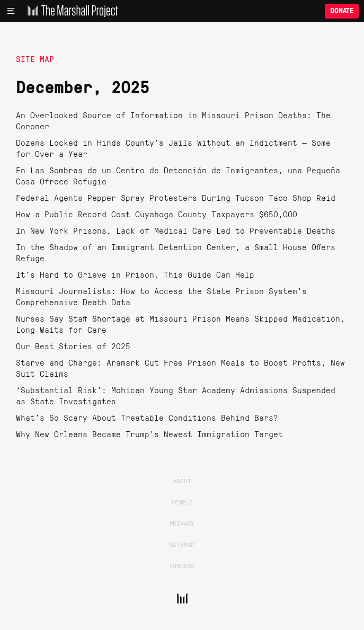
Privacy (182, 523)
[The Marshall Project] (70, 11)
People (182, 502)
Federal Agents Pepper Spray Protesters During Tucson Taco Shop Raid (176, 197)
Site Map (35, 59)
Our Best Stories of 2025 (73, 346)
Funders (182, 565)
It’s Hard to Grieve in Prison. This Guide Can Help (135, 274)
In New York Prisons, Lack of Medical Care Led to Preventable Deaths (176, 230)
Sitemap (182, 544)
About (182, 481)
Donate (342, 11)
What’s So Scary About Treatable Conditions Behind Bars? (147, 417)
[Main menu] (11, 11)
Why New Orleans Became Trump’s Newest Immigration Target (149, 434)
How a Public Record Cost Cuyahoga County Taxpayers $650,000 (157, 214)
